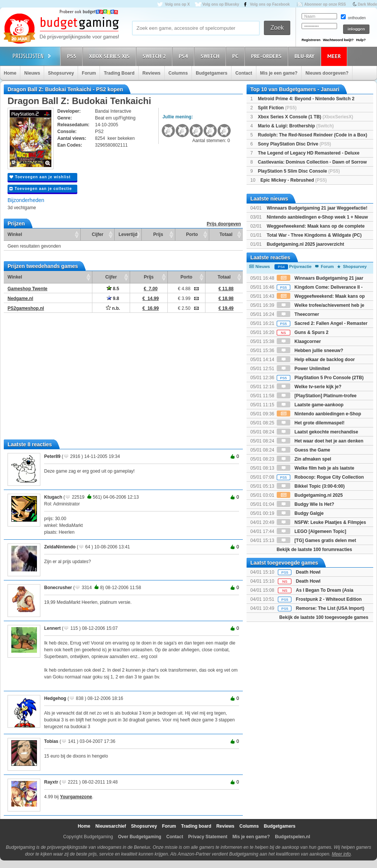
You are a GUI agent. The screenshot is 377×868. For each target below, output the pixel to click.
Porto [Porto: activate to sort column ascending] (192, 234)
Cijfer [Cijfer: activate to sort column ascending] (98, 234)
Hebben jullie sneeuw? (310, 351)
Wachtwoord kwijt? (338, 40)
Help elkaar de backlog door (316, 360)
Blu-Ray (306, 56)
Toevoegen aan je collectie (41, 189)
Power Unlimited (303, 369)
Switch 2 (155, 56)
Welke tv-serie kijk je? (309, 387)
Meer (335, 56)
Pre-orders (267, 56)
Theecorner (298, 314)
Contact (244, 73)
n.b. (113, 308)
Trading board (196, 826)
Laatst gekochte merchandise (317, 432)
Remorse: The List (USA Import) (330, 608)
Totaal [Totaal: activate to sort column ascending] (226, 234)
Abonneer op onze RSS (325, 4)
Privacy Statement (208, 837)
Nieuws (32, 73)
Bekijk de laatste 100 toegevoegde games (324, 617)
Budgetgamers (211, 73)
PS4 (184, 56)
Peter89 (52, 456)
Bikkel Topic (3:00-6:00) (311, 486)
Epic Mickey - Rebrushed (294, 180)
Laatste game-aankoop (310, 405)
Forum (89, 73)
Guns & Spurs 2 (303, 332)
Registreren (311, 40)
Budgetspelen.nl (292, 837)
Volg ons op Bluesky (221, 4)
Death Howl (308, 572)
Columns (178, 73)
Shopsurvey (61, 73)
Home (10, 73)
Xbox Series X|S (110, 56)
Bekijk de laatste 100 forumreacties (314, 550)
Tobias (51, 741)
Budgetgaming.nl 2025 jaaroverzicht (305, 244)
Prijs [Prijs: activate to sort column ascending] (158, 234)
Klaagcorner (299, 341)
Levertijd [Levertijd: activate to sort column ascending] (128, 234)
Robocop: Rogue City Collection (320, 477)
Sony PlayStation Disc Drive (294, 144)
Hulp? (361, 40)
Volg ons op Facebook (270, 4)
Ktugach (53, 497)
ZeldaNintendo (60, 547)
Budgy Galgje (300, 513)
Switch (211, 56)
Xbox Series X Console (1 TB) (306, 117)
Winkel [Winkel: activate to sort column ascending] (15, 234)
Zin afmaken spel (304, 459)
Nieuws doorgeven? (327, 73)
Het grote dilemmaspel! (311, 423)
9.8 (113, 299)
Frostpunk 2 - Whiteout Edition (329, 599)
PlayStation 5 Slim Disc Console (299, 171)
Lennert (52, 628)
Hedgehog (55, 698)
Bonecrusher (58, 588)
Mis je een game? (279, 73)
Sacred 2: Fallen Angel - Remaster (322, 323)
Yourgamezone (76, 797)
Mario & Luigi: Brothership (296, 126)
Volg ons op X (177, 4)
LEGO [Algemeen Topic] (311, 531)
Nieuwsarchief (111, 826)
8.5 (113, 289)
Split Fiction (277, 108)
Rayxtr (51, 782)
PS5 (73, 56)
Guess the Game (303, 450)
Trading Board (119, 73)
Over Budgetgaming (140, 837)
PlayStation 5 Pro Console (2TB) (320, 378)
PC (236, 56)
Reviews (152, 73)
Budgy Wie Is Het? (306, 504)
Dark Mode (367, 4)
